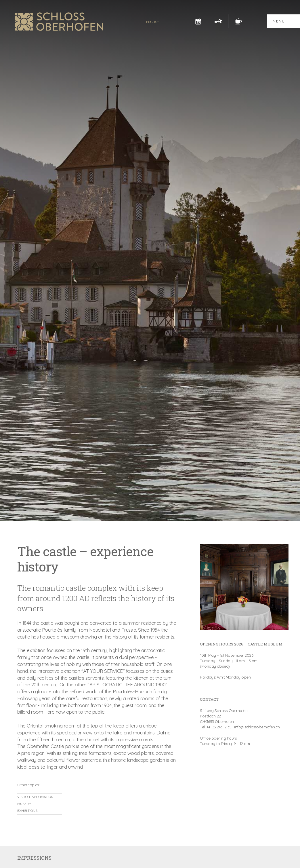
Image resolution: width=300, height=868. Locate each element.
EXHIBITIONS (27, 811)
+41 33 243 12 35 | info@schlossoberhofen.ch (244, 727)
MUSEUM (25, 804)
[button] (283, 21)
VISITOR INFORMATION (35, 797)
